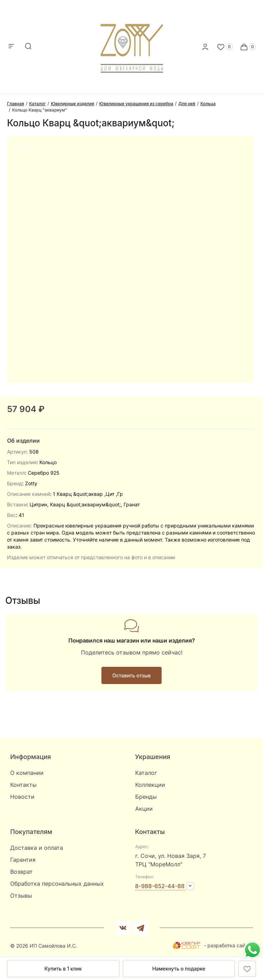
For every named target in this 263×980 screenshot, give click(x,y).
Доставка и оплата (37, 848)
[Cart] (248, 47)
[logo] (131, 45)
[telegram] (140, 928)
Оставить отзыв (131, 675)
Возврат (21, 872)
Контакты (23, 785)
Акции (144, 809)
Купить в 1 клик (63, 969)
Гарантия (23, 860)
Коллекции (150, 785)
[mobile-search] (28, 47)
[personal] (205, 47)
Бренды (146, 797)
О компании (27, 773)
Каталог (146, 773)
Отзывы (21, 896)
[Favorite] (225, 47)
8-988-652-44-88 (160, 886)
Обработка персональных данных (57, 884)
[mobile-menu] (11, 47)
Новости (22, 797)
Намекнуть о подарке (179, 969)
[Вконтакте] (123, 928)
